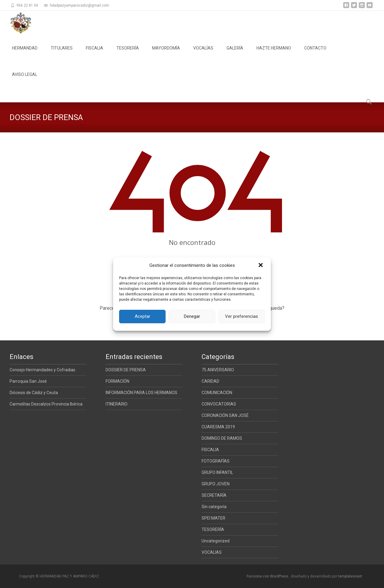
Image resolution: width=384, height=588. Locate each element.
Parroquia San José (28, 381)
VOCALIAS (212, 552)
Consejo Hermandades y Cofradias (42, 370)
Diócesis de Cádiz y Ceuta (34, 393)
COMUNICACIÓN (217, 393)
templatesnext (350, 576)
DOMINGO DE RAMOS (222, 438)
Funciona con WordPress (268, 576)
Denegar (192, 316)
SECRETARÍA (214, 495)
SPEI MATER (213, 518)
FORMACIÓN (117, 381)
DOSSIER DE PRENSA (126, 370)
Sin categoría (214, 507)
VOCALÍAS (203, 53)
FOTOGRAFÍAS (216, 461)
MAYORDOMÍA (166, 53)
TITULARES (62, 53)
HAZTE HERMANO (274, 53)
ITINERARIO (117, 404)
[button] (261, 266)
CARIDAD (210, 381)
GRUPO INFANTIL (217, 472)
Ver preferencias (241, 316)
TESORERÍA (128, 53)
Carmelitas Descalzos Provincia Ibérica (46, 404)
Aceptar (142, 316)
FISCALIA (94, 53)
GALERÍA (235, 53)
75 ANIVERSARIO (218, 370)
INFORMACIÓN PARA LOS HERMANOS (141, 393)
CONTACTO (315, 53)
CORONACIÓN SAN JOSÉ (225, 415)
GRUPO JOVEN (216, 484)
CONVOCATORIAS (219, 404)
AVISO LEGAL (25, 80)
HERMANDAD (25, 53)
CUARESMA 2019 (218, 427)
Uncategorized (216, 541)
